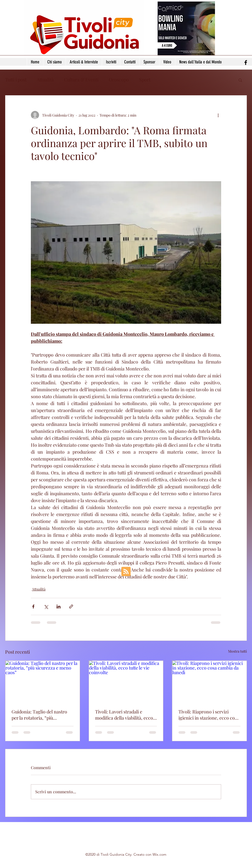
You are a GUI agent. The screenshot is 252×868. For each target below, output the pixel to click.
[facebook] (246, 63)
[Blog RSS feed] (126, 572)
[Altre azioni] (218, 115)
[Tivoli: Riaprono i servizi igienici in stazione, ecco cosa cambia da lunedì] (209, 682)
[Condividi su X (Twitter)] (46, 607)
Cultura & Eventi (81, 80)
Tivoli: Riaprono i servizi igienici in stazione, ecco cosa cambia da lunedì (209, 715)
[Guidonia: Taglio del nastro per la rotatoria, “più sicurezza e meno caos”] (43, 682)
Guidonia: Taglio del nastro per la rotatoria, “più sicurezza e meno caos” (39, 715)
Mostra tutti (237, 651)
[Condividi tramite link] (71, 607)
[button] (240, 80)
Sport (145, 80)
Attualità (45, 80)
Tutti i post (16, 80)
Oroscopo (119, 80)
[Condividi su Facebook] (33, 607)
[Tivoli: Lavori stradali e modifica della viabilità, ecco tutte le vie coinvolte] (126, 682)
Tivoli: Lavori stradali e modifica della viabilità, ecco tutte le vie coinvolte (124, 715)
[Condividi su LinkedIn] (58, 607)
